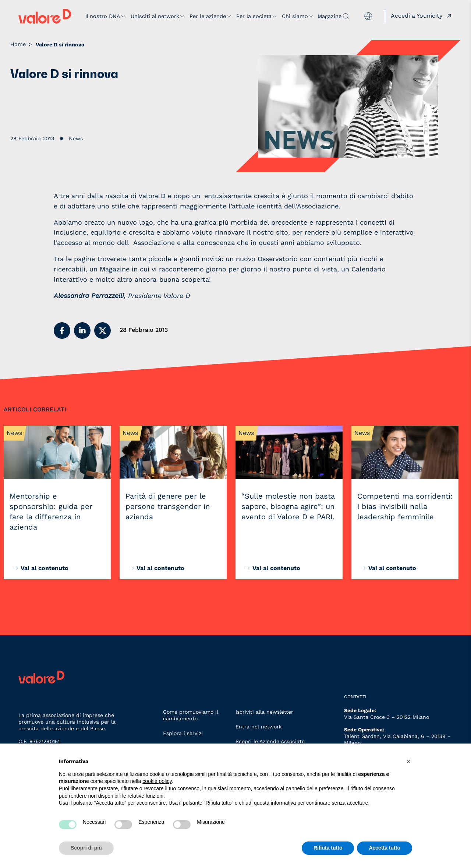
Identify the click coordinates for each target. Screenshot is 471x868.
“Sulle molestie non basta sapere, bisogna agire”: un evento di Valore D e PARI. (288, 506)
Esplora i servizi (183, 733)
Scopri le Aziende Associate (270, 741)
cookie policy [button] (157, 781)
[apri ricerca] (346, 16)
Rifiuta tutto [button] (328, 848)
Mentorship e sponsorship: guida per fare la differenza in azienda (51, 512)
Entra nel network (259, 727)
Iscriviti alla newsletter (264, 712)
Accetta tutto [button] (385, 848)
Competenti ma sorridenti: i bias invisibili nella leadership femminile (405, 506)
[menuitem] (368, 16)
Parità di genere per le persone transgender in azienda (168, 506)
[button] (62, 331)
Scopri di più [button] (86, 848)
